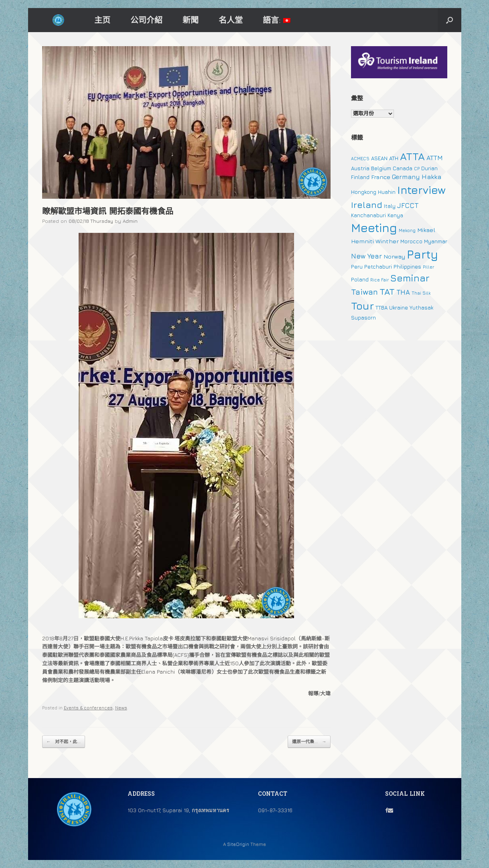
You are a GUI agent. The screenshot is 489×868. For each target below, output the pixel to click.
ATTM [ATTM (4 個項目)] (435, 158)
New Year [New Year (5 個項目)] (366, 256)
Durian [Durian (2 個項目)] (429, 168)
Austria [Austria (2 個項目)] (360, 168)
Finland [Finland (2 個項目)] (360, 177)
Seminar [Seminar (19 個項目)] (410, 278)
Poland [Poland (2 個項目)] (360, 279)
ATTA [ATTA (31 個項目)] (412, 156)
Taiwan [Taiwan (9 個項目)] (364, 292)
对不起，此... (64, 742)
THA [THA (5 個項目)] (403, 292)
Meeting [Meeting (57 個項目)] (374, 228)
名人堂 (231, 20)
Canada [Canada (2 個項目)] (403, 168)
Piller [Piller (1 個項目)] (428, 267)
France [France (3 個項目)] (381, 177)
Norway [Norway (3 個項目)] (394, 256)
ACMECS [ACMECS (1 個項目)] (360, 159)
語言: (277, 20)
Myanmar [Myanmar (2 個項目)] (436, 241)
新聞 (191, 20)
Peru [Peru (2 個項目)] (357, 267)
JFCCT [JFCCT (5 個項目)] (408, 206)
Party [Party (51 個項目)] (422, 254)
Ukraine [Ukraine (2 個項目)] (399, 308)
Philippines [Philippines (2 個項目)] (407, 267)
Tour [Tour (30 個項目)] (362, 306)
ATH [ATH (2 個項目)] (394, 158)
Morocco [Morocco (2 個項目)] (411, 241)
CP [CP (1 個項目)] (417, 169)
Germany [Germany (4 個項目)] (406, 177)
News (121, 708)
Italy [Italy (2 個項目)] (390, 206)
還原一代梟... (309, 742)
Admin (130, 221)
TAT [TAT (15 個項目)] (387, 291)
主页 (102, 20)
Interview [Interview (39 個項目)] (421, 190)
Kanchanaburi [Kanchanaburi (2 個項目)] (368, 215)
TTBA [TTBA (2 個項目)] (381, 308)
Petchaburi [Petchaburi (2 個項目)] (378, 267)
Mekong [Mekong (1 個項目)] (407, 230)
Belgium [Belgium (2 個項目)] (381, 168)
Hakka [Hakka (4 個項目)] (431, 177)
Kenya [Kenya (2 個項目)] (395, 215)
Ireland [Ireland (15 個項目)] (367, 205)
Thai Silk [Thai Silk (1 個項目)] (421, 293)
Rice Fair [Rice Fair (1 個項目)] (379, 280)
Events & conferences (88, 708)
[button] (449, 20)
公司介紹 (146, 20)
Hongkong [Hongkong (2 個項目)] (364, 192)
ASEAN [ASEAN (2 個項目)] (379, 158)
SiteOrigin (238, 844)
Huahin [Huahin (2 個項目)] (387, 192)
